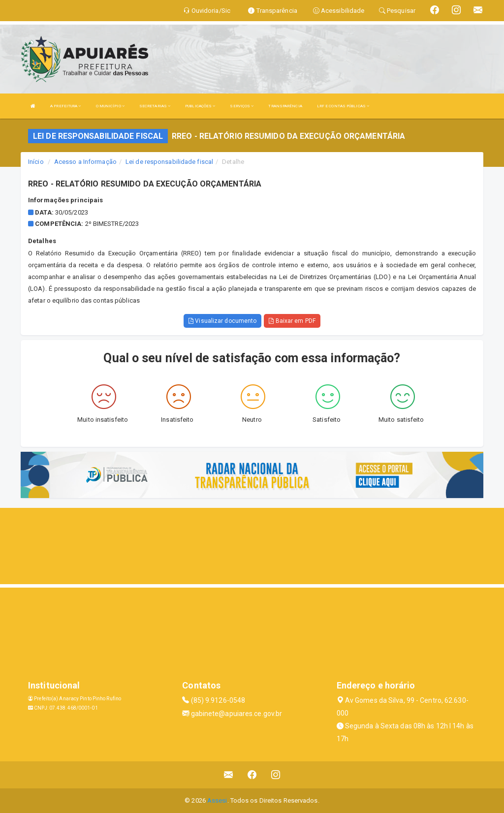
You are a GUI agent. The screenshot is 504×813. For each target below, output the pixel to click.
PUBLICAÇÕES (200, 106)
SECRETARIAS (155, 106)
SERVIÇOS (242, 106)
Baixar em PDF (292, 321)
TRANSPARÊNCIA (285, 106)
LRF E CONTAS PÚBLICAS (343, 106)
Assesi (217, 800)
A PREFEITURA (65, 106)
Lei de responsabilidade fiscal (169, 162)
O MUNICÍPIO (110, 106)
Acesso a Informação (85, 162)
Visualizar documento (222, 321)
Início (36, 162)
